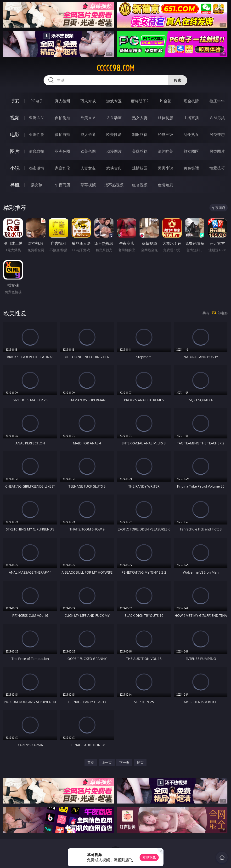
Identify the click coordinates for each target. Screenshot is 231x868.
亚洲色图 (62, 151)
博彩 (15, 101)
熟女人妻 (140, 118)
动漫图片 (114, 151)
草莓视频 (88, 185)
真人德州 (62, 101)
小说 (15, 168)
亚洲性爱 (37, 134)
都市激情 (37, 168)
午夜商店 (62, 185)
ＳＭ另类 (217, 118)
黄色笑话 (191, 168)
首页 (91, 762)
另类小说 (165, 168)
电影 (15, 134)
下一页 (124, 762)
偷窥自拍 (37, 151)
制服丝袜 (140, 134)
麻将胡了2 (140, 101)
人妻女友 (88, 168)
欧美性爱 (114, 134)
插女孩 (37, 185)
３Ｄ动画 (114, 118)
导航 (15, 185)
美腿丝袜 (140, 151)
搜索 (178, 80)
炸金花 (165, 101)
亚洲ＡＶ (37, 118)
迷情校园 (140, 168)
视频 (15, 118)
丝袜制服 (165, 118)
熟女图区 (191, 151)
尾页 (140, 762)
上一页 (107, 762)
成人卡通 (88, 134)
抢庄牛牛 (217, 101)
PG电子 (37, 101)
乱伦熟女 (191, 134)
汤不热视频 (114, 185)
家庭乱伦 (62, 168)
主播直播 (191, 118)
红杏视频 (140, 185)
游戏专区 (114, 101)
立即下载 (149, 857)
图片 (15, 151)
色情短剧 (165, 185)
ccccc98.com (115, 68)
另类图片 (217, 151)
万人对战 (88, 101)
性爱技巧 (217, 168)
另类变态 (217, 134)
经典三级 (165, 134)
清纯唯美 (165, 151)
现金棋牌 (191, 101)
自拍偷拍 (62, 118)
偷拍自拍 (62, 134)
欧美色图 (88, 151)
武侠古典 (114, 168)
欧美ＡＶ (88, 118)
